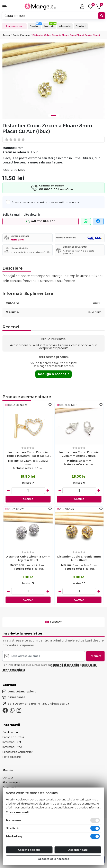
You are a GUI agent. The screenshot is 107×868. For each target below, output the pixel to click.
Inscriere (95, 656)
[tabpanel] (53, 81)
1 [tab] (54, 116)
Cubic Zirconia (21, 35)
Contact (81, 26)
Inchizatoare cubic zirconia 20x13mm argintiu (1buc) (79, 454)
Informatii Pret (12, 742)
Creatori (34, 26)
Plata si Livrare (12, 757)
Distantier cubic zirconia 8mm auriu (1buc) (79, 558)
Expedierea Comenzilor (17, 752)
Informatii (65, 26)
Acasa (6, 35)
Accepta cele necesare (53, 859)
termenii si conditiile (65, 665)
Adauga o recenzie (53, 374)
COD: (7, 170)
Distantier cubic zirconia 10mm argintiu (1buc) (28, 558)
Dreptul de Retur (13, 737)
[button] (9, 7)
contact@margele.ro (19, 691)
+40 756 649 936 (41, 221)
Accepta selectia (29, 850)
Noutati (49, 26)
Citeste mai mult (17, 812)
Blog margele (11, 782)
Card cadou (10, 732)
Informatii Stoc (12, 747)
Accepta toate (78, 850)
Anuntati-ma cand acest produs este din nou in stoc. (45, 202)
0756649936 (14, 698)
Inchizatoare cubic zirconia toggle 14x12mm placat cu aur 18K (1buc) (28, 454)
